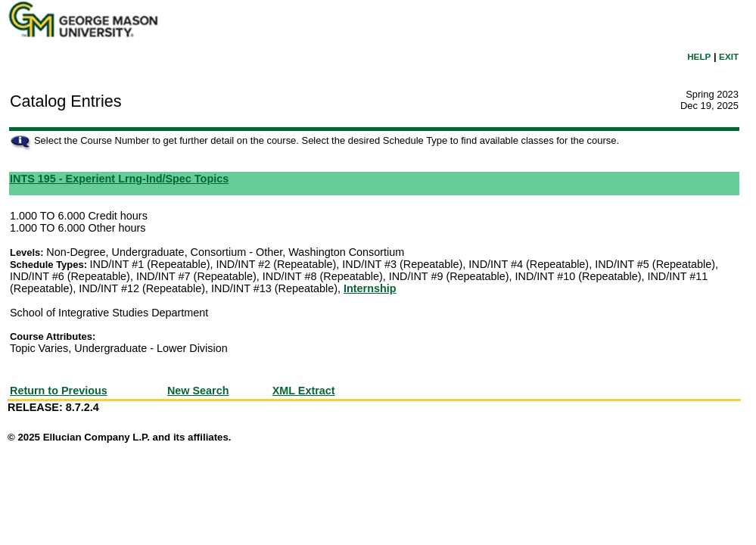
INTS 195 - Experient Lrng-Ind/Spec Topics (119, 179)
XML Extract (304, 391)
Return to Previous (59, 391)
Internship (370, 288)
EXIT (729, 56)
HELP (699, 56)
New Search (198, 391)
